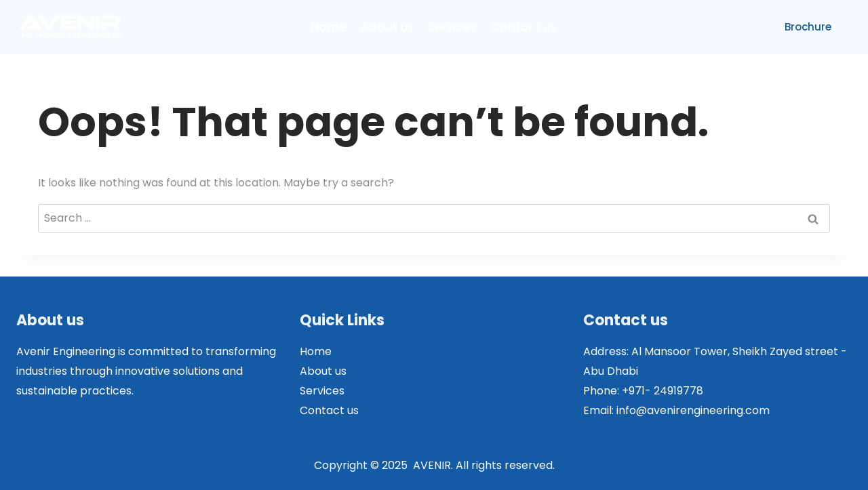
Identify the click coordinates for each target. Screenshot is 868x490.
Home (329, 27)
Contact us (524, 27)
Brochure (808, 27)
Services (452, 27)
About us (387, 27)
